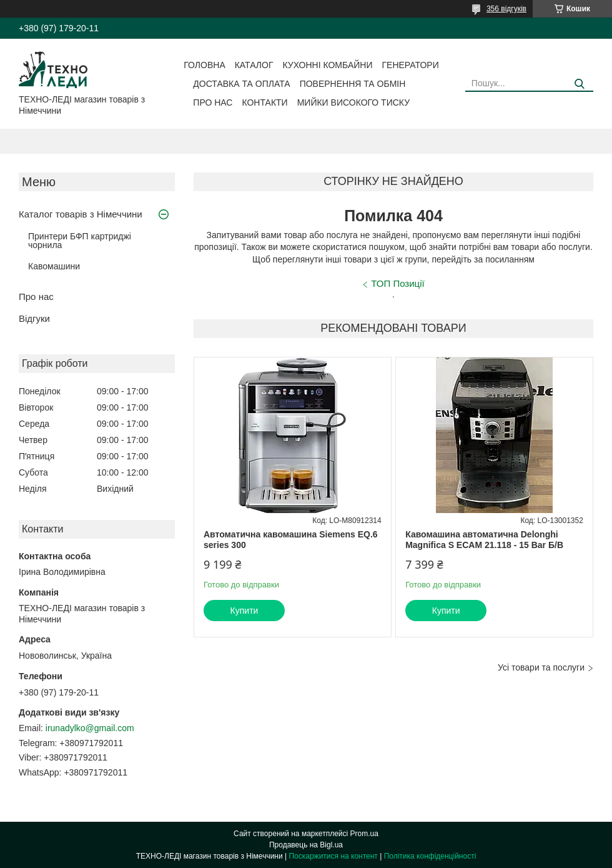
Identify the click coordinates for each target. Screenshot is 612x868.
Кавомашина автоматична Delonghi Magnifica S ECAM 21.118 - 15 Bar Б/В (484, 540)
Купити (244, 611)
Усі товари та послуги (541, 667)
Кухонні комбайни (328, 65)
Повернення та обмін (353, 84)
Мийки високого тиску (353, 102)
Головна (204, 65)
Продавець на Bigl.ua (306, 845)
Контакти (264, 102)
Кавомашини (54, 266)
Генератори (411, 65)
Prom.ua (364, 834)
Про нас (213, 102)
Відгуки (34, 318)
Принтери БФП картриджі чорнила (80, 241)
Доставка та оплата (241, 84)
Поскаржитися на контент (333, 856)
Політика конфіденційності (430, 856)
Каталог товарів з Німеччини (81, 214)
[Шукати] (579, 84)
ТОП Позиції (397, 283)
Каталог (254, 65)
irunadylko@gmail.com (90, 728)
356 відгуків (506, 9)
